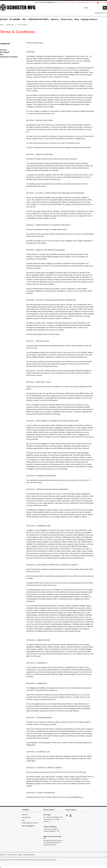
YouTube (71, 816)
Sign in (80, 2)
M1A (24, 19)
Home (2, 25)
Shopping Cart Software (40, 860)
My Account (61, 2)
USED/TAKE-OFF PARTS (38, 19)
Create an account (89, 2)
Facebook (67, 816)
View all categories (28, 826)
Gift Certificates (71, 2)
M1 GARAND (15, 19)
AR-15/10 (4, 19)
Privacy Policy (10, 25)
